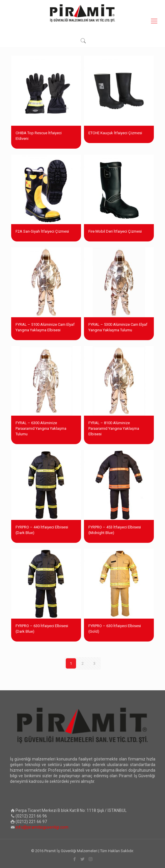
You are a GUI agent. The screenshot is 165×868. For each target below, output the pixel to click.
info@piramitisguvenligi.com (42, 827)
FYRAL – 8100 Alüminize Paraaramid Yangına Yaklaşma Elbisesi (114, 428)
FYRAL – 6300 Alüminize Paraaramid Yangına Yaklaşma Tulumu (41, 428)
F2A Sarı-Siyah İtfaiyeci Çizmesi (42, 231)
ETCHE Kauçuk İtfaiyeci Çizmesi (115, 133)
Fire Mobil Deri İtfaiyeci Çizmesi (115, 231)
